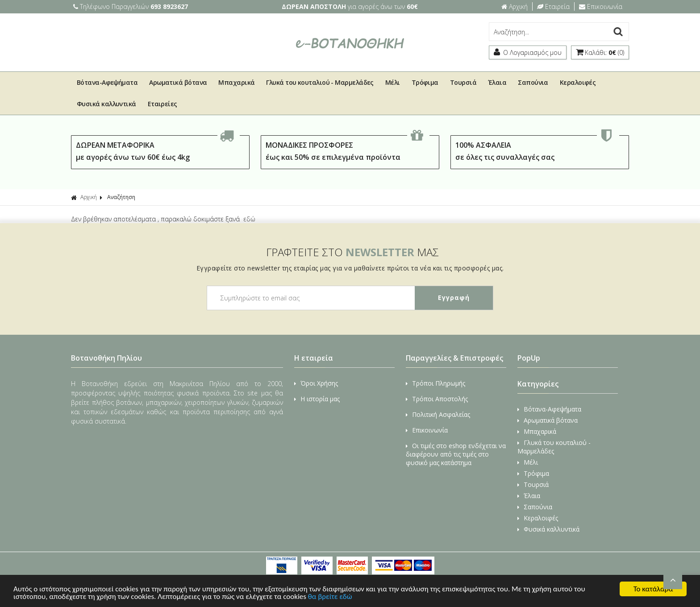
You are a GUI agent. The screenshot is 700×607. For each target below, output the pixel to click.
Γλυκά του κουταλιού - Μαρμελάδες (320, 82)
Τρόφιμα (425, 82)
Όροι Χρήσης (316, 383)
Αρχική (515, 6)
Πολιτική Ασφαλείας (438, 414)
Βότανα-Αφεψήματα (107, 82)
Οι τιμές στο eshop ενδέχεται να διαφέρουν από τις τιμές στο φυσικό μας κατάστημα (456, 454)
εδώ (249, 219)
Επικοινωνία (601, 6)
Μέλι (393, 82)
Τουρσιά (463, 82)
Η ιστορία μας (317, 399)
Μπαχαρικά (236, 82)
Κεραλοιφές (578, 82)
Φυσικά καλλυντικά (106, 104)
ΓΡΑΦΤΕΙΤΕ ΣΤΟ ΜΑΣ (352, 252)
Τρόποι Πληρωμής (435, 383)
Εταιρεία (553, 6)
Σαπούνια (533, 82)
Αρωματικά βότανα (178, 82)
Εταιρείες (162, 104)
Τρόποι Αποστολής (437, 399)
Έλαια (497, 82)
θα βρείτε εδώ (330, 597)
